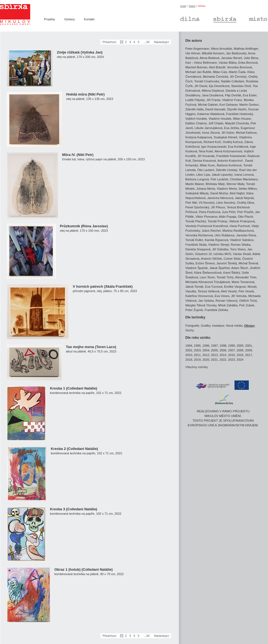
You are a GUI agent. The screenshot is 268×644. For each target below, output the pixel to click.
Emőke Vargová (235, 287)
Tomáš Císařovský (207, 81)
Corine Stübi (232, 259)
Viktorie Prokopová (242, 221)
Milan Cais (220, 72)
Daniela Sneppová (198, 249)
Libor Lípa (203, 175)
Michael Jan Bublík (198, 72)
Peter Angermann (197, 49)
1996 (206, 346)
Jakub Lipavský (222, 175)
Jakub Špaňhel (220, 268)
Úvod (183, 6)
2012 (206, 355)
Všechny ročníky (197, 367)
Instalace (218, 326)
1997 (214, 346)
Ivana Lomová (244, 175)
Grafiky (206, 326)
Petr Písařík (245, 212)
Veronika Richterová (199, 235)
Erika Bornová (248, 63)
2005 (214, 350)
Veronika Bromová (239, 67)
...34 (147, 42)
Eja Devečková (219, 86)
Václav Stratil (242, 254)
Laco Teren (207, 277)
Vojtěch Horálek (196, 119)
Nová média (234, 326)
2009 (249, 350)
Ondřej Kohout (233, 142)
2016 (240, 355)
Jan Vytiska (206, 301)
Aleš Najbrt (237, 193)
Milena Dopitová (213, 91)
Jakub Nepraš (244, 198)
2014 (223, 355)
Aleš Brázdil (217, 67)
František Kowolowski (231, 156)
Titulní (192, 6)
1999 (232, 346)
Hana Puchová (240, 226)
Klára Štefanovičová (208, 273)
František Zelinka (216, 310)
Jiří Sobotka (220, 249)
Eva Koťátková (238, 147)
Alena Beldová (210, 58)
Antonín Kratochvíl (231, 161)
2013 (214, 355)
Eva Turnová (214, 287)
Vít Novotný (207, 203)
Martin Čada (237, 72)
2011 (197, 355)
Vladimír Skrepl (219, 245)
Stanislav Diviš (241, 86)
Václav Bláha (227, 63)
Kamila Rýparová (217, 240)
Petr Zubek (247, 305)
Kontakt (89, 19)
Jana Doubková (213, 95)
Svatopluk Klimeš (225, 137)
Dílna (190, 19)
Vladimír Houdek (220, 119)
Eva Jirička (231, 128)
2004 (206, 350)
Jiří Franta (213, 100)
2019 (197, 360)
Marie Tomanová (243, 282)
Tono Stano (238, 249)
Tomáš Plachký (196, 221)
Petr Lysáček (219, 179)
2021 (214, 360)
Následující (162, 42)
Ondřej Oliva (245, 203)
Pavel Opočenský (197, 207)
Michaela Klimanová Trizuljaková (208, 282)
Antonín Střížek (212, 259)
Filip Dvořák (233, 95)
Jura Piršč (229, 212)
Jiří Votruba (239, 296)
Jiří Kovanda (206, 156)
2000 (240, 346)
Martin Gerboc (249, 105)
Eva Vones (222, 296)
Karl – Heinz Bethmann (201, 63)
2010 (189, 355)
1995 (197, 346)
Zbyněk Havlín (237, 109)
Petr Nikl (191, 203)
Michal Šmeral (248, 263)
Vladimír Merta (227, 189)
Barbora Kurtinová (229, 165)
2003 (197, 350)
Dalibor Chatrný (196, 123)
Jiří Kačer (228, 133)
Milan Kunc (207, 165)
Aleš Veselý (229, 291)
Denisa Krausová (204, 161)
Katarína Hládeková (211, 114)
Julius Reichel (211, 231)
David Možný (219, 193)
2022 (223, 360)
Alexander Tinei (246, 277)
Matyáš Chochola (237, 123)
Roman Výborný (227, 301)
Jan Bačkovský (236, 53)
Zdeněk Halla (194, 109)
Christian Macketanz (244, 179)
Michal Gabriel (208, 105)
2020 (206, 360)
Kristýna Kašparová (199, 137)
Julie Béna (251, 58)
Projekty (49, 19)
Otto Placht (245, 217)
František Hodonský (240, 114)
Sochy (190, 330)
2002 (189, 350)
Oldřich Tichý (248, 301)
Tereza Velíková (209, 291)
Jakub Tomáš (194, 287)
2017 (249, 355)
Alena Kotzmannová (228, 151)
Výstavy (70, 19)
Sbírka (225, 19)
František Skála (196, 245)
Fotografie (192, 326)
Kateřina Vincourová (199, 296)
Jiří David (201, 86)
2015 (232, 355)
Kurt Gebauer (229, 105)
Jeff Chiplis (216, 123)
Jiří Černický (238, 77)
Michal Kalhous (246, 133)
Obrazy (249, 326)
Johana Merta (206, 189)
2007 (232, 350)
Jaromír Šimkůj (227, 263)
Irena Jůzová (211, 133)
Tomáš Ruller (194, 240)
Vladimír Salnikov (242, 240)
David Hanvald (215, 109)
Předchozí (109, 42)
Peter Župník (194, 310)
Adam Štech (240, 268)
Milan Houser (242, 119)
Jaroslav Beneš (232, 58)
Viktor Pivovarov (206, 217)
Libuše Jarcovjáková (209, 128)
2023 (232, 360)
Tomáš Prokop (217, 221)
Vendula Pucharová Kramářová (207, 226)
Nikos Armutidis (221, 49)
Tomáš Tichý (225, 277)
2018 (189, 360)
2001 (249, 346)
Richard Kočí (212, 142)
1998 (223, 346)
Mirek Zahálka (228, 305)
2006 (223, 350)
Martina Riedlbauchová (238, 231)
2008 (240, 350)
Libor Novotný (226, 203)
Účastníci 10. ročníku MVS (213, 254)
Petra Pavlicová (210, 212)
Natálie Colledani (233, 81)
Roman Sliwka (241, 245)
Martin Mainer (195, 184)
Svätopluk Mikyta (197, 193)
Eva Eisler (250, 95)
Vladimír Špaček (196, 268)
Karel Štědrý (232, 273)
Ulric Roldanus (224, 235)
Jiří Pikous (218, 207)
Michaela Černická (215, 77)
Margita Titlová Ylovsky (201, 305)
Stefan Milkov (247, 189)
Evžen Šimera (205, 263)
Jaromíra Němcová (220, 198)
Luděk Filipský (195, 100)
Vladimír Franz (232, 100)
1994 (189, 346)
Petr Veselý (246, 291)
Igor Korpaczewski (214, 147)
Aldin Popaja (227, 217)
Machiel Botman (196, 67)
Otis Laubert (206, 170)
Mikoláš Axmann (213, 53)
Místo (258, 19)
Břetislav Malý (215, 184)
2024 (240, 360)
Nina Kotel (206, 151)
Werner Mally (235, 184)
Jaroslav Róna (246, 235)
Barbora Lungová (197, 179)
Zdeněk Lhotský (227, 170)
